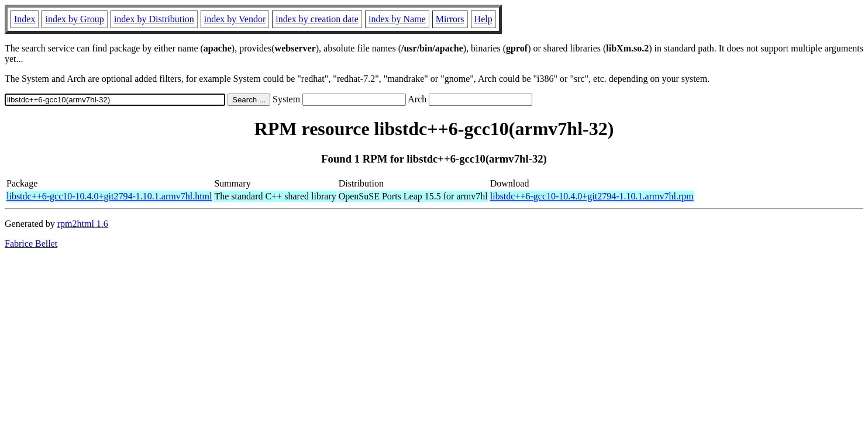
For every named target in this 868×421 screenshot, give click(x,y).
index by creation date (317, 19)
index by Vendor (235, 19)
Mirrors (450, 19)
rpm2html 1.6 (83, 224)
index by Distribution (154, 19)
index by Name (397, 19)
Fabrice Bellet (31, 244)
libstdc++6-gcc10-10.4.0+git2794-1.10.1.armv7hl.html (109, 196)
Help (483, 19)
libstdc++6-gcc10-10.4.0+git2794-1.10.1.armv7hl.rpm (592, 196)
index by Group (74, 19)
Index (25, 19)
